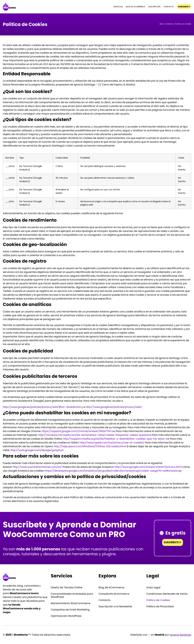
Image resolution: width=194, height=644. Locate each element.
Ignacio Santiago (180, 635)
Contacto (169, 7)
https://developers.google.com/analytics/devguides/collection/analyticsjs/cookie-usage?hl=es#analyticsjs (113, 471)
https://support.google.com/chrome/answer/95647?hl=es (78, 431)
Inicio (162, 24)
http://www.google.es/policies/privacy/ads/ (114, 407)
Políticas (170, 24)
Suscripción (154, 7)
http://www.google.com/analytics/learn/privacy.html (148, 467)
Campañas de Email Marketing (70, 610)
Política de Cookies (158, 600)
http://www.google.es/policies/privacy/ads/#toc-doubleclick (42, 407)
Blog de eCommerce (135, 7)
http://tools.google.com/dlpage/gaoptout (37, 450)
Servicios (118, 7)
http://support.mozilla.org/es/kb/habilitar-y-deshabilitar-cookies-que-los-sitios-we (116, 439)
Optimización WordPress (66, 616)
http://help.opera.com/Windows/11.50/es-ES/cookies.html (90, 446)
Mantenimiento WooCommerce (71, 603)
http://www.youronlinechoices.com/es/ (37, 467)
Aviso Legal (153, 588)
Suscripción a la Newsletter (115, 607)
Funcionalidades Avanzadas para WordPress (72, 595)
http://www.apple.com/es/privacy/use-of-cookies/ (112, 443)
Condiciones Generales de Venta (167, 594)
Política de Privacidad (160, 607)
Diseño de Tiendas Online (67, 588)
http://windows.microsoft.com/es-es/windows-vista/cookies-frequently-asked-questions (95, 435)
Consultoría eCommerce (114, 594)
